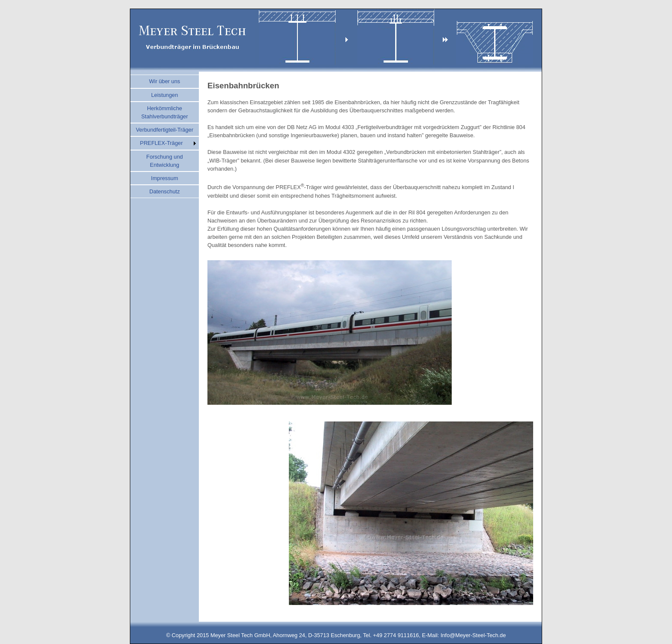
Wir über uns (165, 81)
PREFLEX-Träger (162, 143)
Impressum (164, 178)
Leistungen (165, 95)
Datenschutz (164, 191)
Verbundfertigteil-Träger (165, 130)
